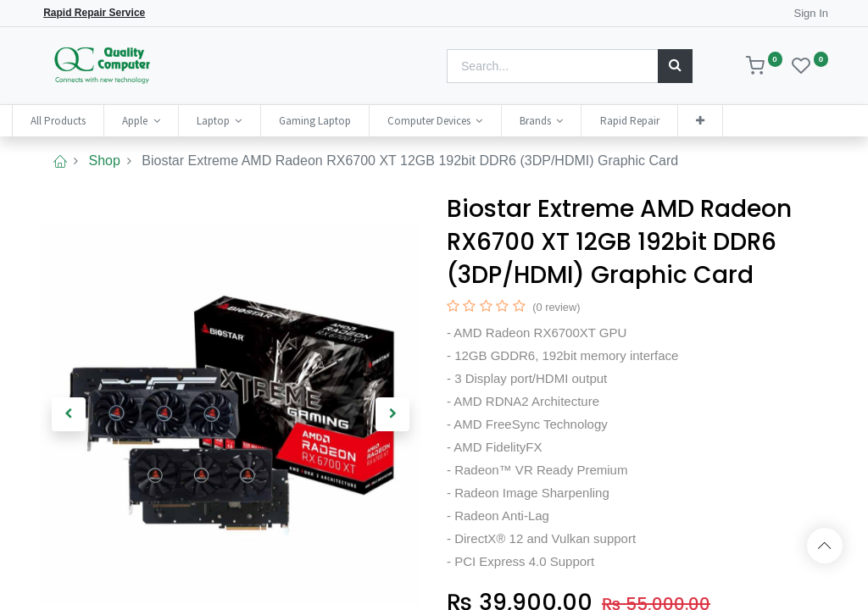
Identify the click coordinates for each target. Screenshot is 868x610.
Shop (104, 161)
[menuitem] (86, 121)
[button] (728, 121)
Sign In (811, 13)
